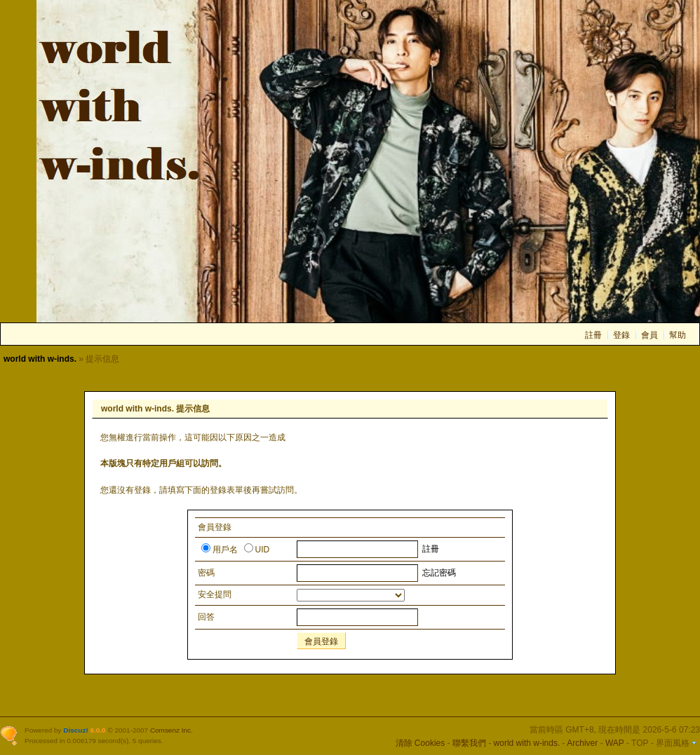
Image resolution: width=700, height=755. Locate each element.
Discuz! (75, 730)
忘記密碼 (439, 573)
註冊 (593, 335)
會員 (649, 335)
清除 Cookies (420, 743)
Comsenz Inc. (171, 730)
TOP (640, 743)
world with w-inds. (40, 359)
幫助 (678, 335)
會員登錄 (321, 641)
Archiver (582, 743)
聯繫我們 (469, 743)
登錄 (621, 335)
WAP (615, 743)
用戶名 (220, 550)
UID (257, 550)
